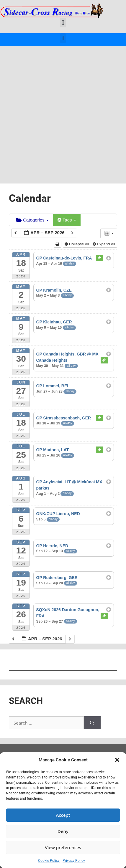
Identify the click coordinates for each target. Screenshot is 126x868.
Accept (63, 815)
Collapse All (77, 244)
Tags (67, 220)
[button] (117, 760)
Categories (32, 220)
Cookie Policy (49, 861)
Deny (63, 831)
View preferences (63, 847)
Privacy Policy (74, 861)
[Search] (92, 723)
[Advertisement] (63, 112)
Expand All (104, 244)
